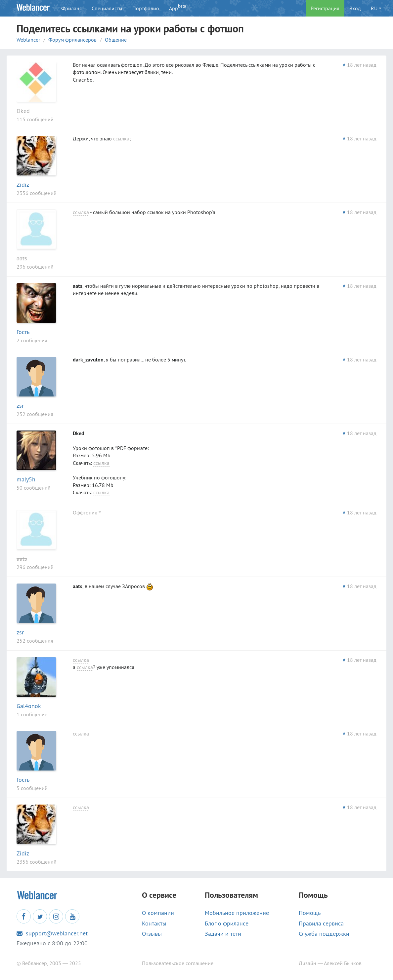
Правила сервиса (321, 923)
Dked (23, 111)
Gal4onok (29, 706)
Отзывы (152, 934)
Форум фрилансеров (72, 40)
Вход (355, 8)
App (177, 7)
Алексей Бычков (343, 963)
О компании (158, 913)
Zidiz (23, 185)
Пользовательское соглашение (178, 963)
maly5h (26, 479)
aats (22, 258)
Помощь (310, 913)
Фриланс (71, 8)
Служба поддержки (324, 934)
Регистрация (325, 8)
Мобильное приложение (237, 913)
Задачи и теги (223, 934)
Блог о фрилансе (227, 923)
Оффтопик (85, 512)
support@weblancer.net (52, 933)
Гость (23, 332)
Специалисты (107, 8)
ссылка (121, 138)
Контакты (154, 923)
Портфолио (146, 8)
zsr (20, 406)
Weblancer (28, 40)
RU (374, 8)
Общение (116, 40)
